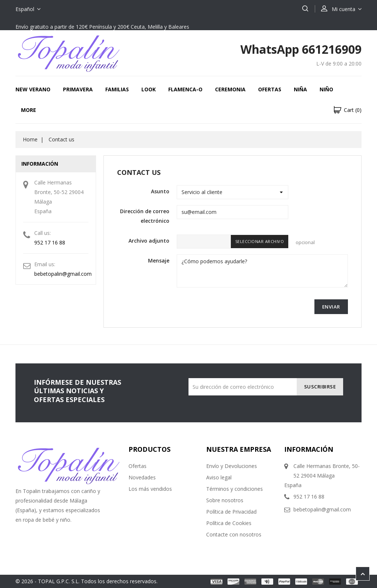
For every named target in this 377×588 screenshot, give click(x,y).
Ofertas (138, 466)
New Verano (33, 89)
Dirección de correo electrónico (145, 216)
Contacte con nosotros (234, 534)
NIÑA (300, 89)
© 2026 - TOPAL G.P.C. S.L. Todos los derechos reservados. (87, 581)
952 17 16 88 (50, 242)
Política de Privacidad (231, 512)
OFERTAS (270, 89)
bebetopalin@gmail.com (63, 274)
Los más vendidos (150, 489)
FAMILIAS (117, 89)
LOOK (149, 89)
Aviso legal (219, 477)
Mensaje (159, 260)
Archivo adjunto (149, 241)
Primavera (78, 89)
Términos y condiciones (235, 489)
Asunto (160, 191)
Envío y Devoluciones (232, 466)
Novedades (142, 477)
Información (309, 449)
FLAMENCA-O (185, 89)
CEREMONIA (230, 89)
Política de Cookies (229, 523)
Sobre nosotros (225, 500)
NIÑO (326, 89)
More (29, 110)
